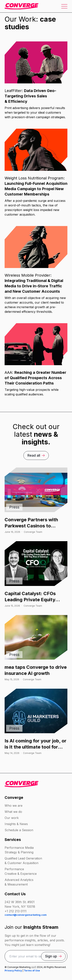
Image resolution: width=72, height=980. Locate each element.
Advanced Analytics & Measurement (19, 882)
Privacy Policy (13, 971)
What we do (13, 812)
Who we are (14, 806)
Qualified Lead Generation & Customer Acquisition (23, 861)
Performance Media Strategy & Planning (19, 850)
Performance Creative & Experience (21, 871)
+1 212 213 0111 (16, 911)
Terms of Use (32, 971)
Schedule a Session (19, 830)
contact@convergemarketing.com (26, 915)
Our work (12, 818)
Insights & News (16, 824)
